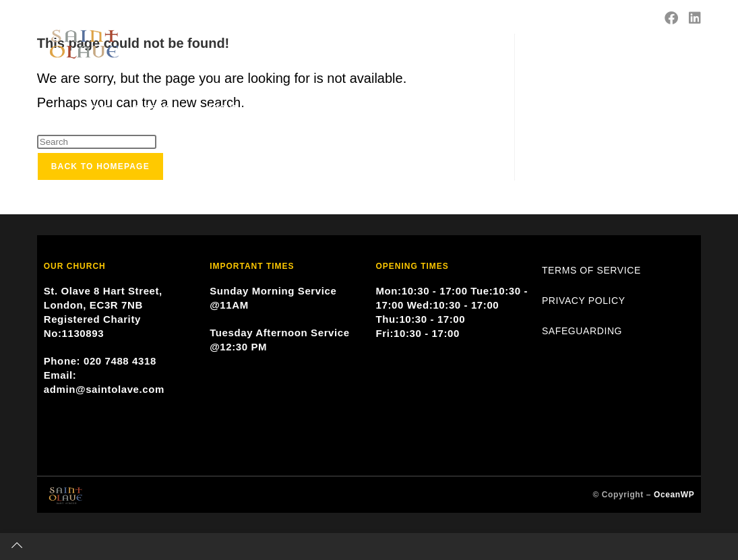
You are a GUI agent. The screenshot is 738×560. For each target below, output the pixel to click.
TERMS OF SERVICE (591, 270)
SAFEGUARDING (582, 331)
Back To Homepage (100, 166)
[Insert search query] (97, 142)
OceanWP (674, 495)
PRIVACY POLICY (584, 301)
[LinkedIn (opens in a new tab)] (695, 18)
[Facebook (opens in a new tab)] (671, 18)
